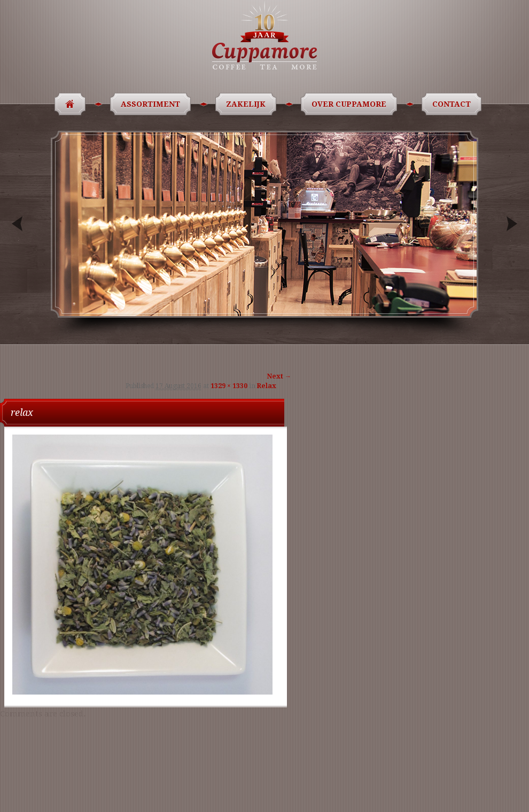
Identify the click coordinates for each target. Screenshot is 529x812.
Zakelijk (248, 104)
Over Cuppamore (351, 104)
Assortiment (152, 104)
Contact (453, 104)
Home (67, 104)
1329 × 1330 (229, 386)
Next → (279, 376)
